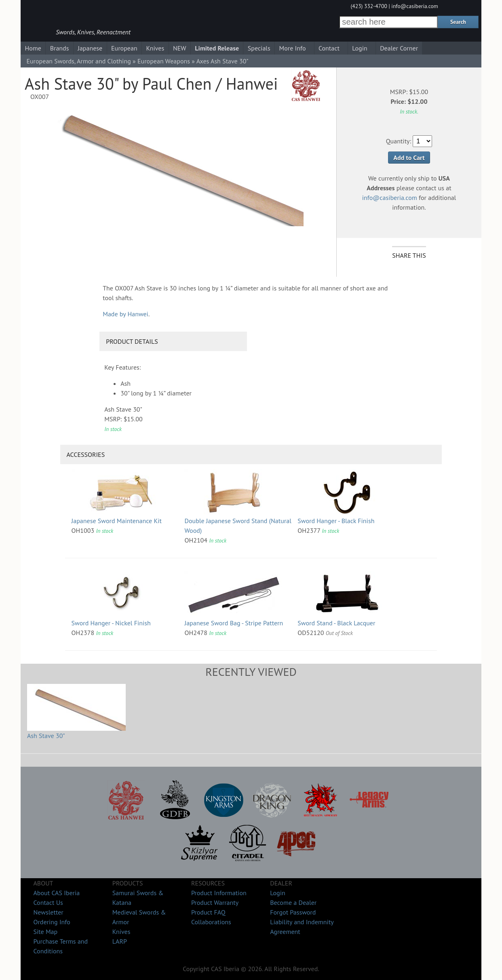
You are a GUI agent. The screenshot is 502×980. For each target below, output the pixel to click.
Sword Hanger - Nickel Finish (111, 623)
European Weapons (164, 61)
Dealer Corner (399, 48)
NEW (180, 48)
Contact (329, 48)
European (124, 48)
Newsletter (48, 912)
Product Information (219, 893)
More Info (293, 48)
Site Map (45, 932)
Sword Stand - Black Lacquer (336, 623)
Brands (60, 48)
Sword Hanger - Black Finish (336, 521)
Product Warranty (215, 902)
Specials (259, 48)
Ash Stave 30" (46, 736)
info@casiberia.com (415, 6)
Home (33, 48)
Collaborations (211, 922)
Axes (203, 61)
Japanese (90, 48)
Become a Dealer (293, 902)
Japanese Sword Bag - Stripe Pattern (234, 623)
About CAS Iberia (56, 893)
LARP (120, 941)
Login (360, 48)
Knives (155, 48)
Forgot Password (293, 912)
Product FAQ (208, 912)
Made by (125, 314)
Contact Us (48, 902)
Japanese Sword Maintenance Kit (117, 521)
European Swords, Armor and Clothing (78, 61)
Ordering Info (52, 922)
